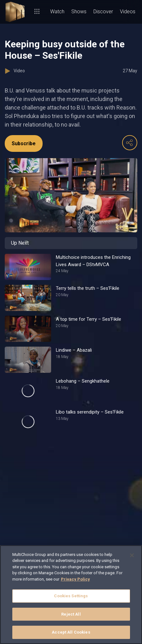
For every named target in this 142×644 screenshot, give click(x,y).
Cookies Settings (71, 596)
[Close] (132, 555)
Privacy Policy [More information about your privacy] (75, 579)
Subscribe (24, 143)
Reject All (71, 614)
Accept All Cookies (71, 632)
